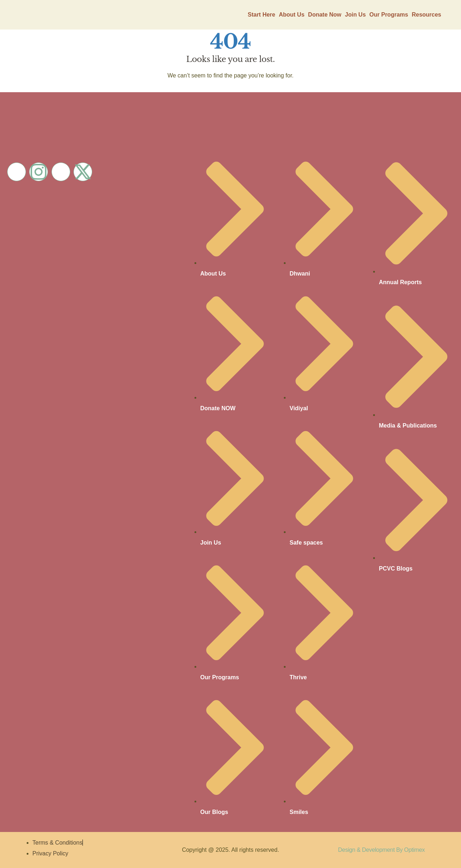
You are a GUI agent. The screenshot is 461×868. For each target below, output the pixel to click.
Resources (426, 15)
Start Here (261, 15)
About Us (292, 15)
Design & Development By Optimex (382, 850)
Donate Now (325, 15)
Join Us (355, 15)
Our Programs (389, 15)
